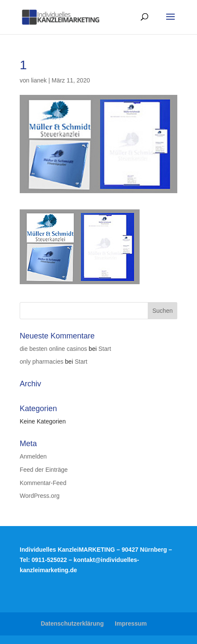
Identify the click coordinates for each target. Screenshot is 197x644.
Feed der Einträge (44, 470)
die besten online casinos (53, 349)
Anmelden (33, 456)
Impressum (131, 623)
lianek (39, 80)
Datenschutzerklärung (72, 623)
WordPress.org (40, 496)
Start (105, 349)
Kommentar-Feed (43, 483)
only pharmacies (42, 362)
